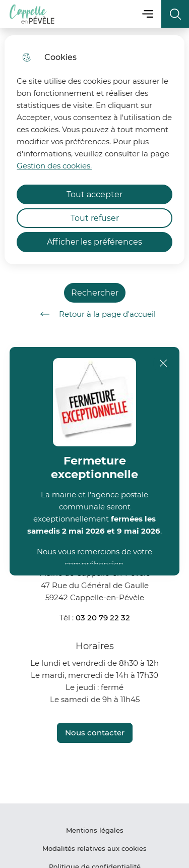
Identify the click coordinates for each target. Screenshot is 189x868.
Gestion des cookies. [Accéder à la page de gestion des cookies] (54, 166)
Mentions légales (95, 830)
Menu (147, 14)
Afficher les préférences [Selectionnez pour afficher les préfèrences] (94, 242)
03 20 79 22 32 (103, 618)
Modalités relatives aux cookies (94, 848)
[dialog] (94, 150)
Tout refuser (95, 218)
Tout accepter (94, 194)
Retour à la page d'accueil (94, 314)
